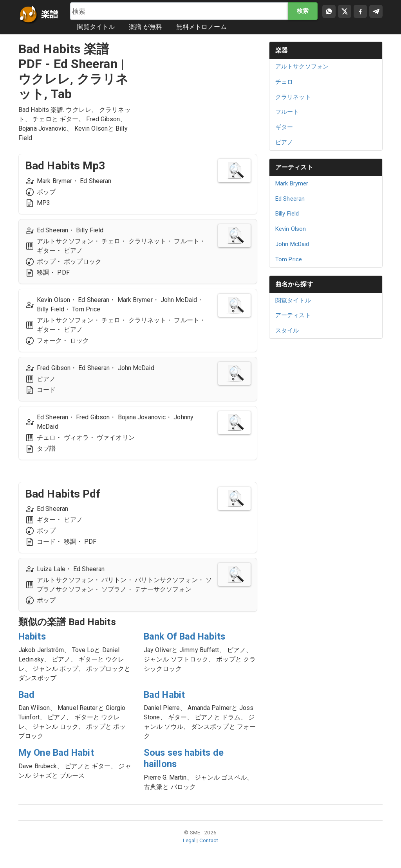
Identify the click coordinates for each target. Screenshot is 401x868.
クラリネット (293, 97)
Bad (27, 695)
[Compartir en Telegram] (376, 11)
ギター (284, 127)
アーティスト (294, 167)
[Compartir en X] (345, 11)
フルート (287, 112)
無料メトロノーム (201, 27)
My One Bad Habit (57, 753)
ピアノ (284, 142)
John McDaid (293, 244)
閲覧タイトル (96, 27)
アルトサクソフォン (302, 66)
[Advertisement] (200, 90)
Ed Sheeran (290, 199)
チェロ (284, 82)
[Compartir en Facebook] (360, 11)
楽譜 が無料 (146, 27)
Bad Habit (165, 695)
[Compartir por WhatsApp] (329, 11)
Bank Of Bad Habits (186, 636)
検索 (302, 11)
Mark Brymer (292, 183)
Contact (209, 840)
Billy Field (287, 214)
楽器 (282, 50)
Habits (33, 636)
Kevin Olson (291, 229)
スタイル (287, 331)
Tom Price (289, 259)
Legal (189, 840)
